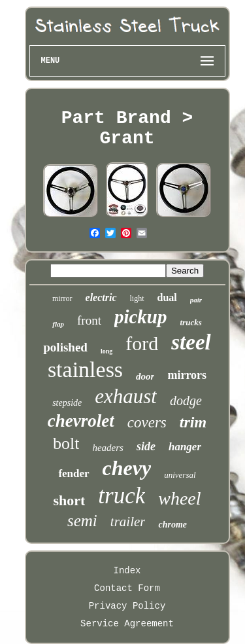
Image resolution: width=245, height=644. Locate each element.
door (145, 376)
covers (147, 422)
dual (167, 297)
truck (122, 496)
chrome (172, 525)
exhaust (126, 396)
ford (142, 343)
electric (101, 297)
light (137, 298)
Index (127, 571)
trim (193, 422)
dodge (186, 401)
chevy (127, 468)
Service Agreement (127, 624)
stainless (85, 369)
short (69, 500)
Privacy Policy (127, 606)
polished (65, 347)
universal (180, 475)
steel (191, 342)
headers (108, 448)
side (146, 446)
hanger (185, 447)
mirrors (187, 375)
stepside (67, 403)
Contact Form (127, 588)
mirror (62, 298)
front (89, 320)
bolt (66, 443)
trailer (128, 522)
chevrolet (81, 421)
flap (58, 324)
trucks (191, 322)
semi (82, 521)
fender (73, 474)
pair (196, 300)
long (106, 351)
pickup (141, 317)
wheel (179, 498)
